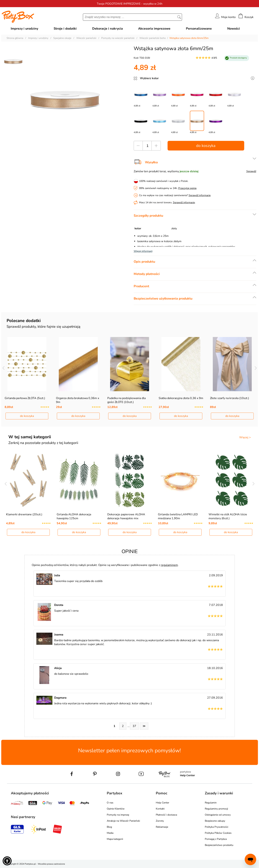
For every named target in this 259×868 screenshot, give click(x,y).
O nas (110, 803)
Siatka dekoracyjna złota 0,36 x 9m (181, 398)
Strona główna (15, 38)
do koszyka (206, 146)
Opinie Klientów (116, 809)
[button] (7, 861)
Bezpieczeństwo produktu (219, 845)
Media (110, 833)
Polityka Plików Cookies (218, 833)
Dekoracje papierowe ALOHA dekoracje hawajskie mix (126, 516)
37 (134, 726)
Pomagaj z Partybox (216, 839)
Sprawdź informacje (200, 195)
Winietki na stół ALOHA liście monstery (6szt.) (228, 516)
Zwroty (160, 821)
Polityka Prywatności (216, 827)
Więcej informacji (143, 251)
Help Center (162, 803)
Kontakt (160, 809)
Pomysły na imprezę (118, 815)
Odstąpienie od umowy (218, 815)
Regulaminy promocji (216, 809)
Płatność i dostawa (166, 815)
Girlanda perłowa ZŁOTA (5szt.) (25, 398)
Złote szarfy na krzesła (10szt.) (229, 398)
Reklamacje (162, 827)
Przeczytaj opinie (187, 188)
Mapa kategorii (115, 839)
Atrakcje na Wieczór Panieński (123, 821)
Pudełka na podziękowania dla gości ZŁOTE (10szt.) (126, 400)
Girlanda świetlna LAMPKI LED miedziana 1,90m (178, 516)
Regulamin (211, 803)
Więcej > (245, 437)
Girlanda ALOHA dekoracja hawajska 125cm (74, 516)
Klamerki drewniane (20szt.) (24, 514)
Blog (109, 827)
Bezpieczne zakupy (215, 821)
